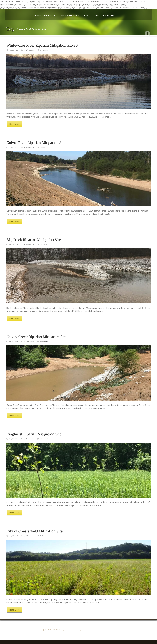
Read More (14, 124)
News (87, 15)
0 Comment (44, 50)
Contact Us (108, 15)
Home (38, 15)
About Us (50, 15)
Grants (97, 15)
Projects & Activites (69, 15)
